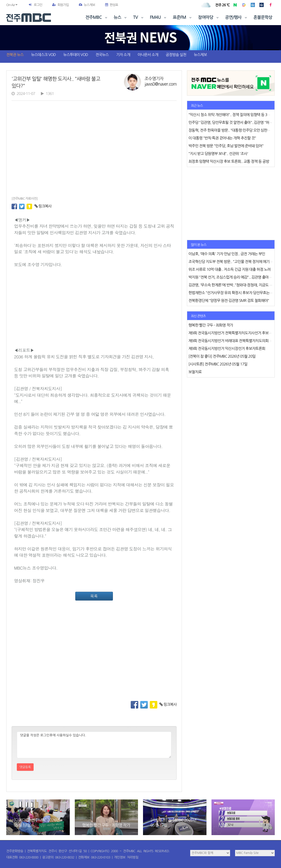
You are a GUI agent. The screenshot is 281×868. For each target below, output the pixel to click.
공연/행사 (236, 17)
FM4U (158, 17)
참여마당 (209, 17)
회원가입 (60, 5)
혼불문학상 (263, 17)
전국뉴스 (102, 55)
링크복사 (43, 206)
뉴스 (121, 17)
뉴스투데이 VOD (76, 55)
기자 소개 (123, 55)
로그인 (38, 5)
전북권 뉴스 (15, 55)
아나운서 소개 (148, 55)
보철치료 (226, 825)
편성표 (112, 5)
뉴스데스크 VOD (43, 55)
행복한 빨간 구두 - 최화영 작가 (106, 825)
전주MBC (97, 17)
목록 (94, 596)
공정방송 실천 (176, 55)
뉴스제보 (87, 5)
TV (139, 17)
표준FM (183, 17)
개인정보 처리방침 (126, 857)
